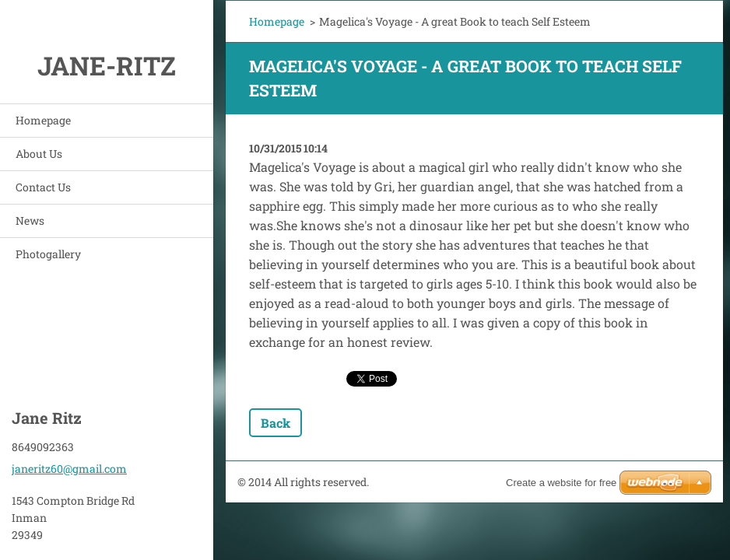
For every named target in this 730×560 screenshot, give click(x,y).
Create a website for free (561, 483)
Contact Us (43, 187)
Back (276, 423)
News (30, 220)
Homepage (43, 120)
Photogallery (48, 254)
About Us (39, 154)
